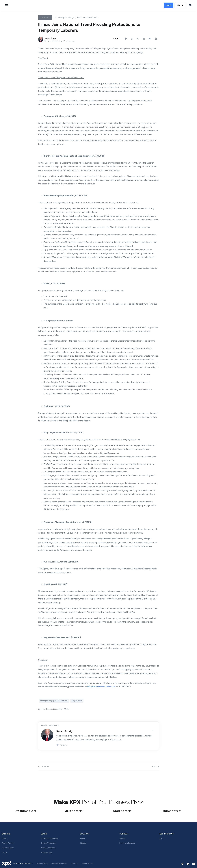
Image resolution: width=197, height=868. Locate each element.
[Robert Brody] (41, 39)
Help (161, 838)
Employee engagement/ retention (54, 701)
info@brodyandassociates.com (101, 687)
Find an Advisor (8, 843)
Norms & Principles (59, 864)
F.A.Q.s (5, 853)
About (4, 838)
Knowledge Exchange (50, 838)
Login (82, 838)
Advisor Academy (48, 848)
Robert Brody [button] (50, 38)
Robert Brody (64, 731)
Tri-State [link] (63, 745)
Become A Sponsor (127, 843)
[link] (24, 5)
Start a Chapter (8, 848)
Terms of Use (88, 864)
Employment (77, 701)
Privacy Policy (42, 864)
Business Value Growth (88, 18)
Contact (122, 838)
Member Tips (46, 853)
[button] (7, 5)
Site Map (74, 864)
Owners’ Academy (48, 843)
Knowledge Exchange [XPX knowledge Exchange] (65, 18)
